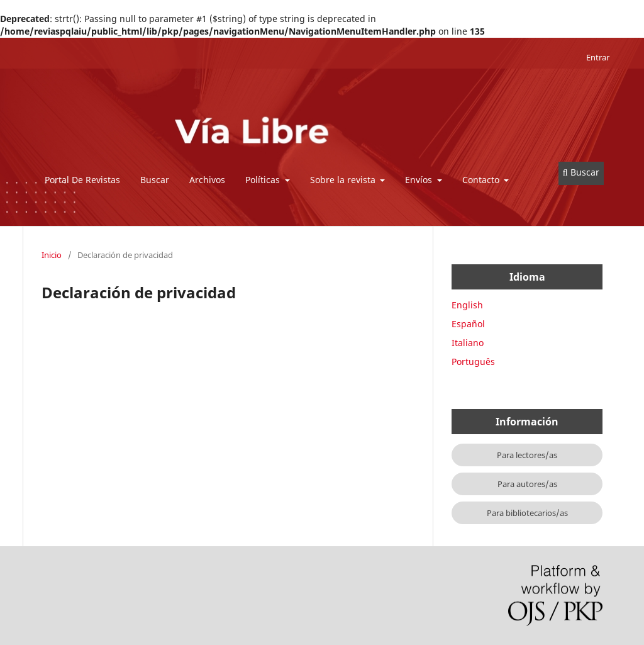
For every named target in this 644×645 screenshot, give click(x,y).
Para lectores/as (527, 455)
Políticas (264, 180)
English (467, 305)
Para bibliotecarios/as (527, 513)
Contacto (482, 180)
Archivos (207, 180)
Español (468, 324)
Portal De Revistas (82, 180)
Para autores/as (527, 484)
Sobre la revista (344, 180)
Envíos (420, 180)
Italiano (468, 343)
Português (473, 362)
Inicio (52, 255)
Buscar (155, 180)
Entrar (598, 57)
